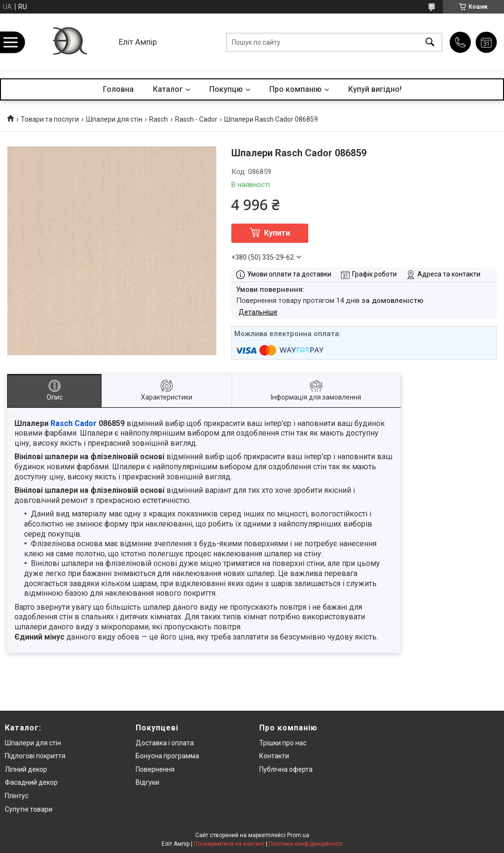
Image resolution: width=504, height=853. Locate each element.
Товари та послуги (50, 119)
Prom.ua (298, 835)
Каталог (168, 89)
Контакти (274, 756)
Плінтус (17, 796)
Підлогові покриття (35, 756)
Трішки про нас (283, 743)
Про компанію (296, 89)
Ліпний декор (26, 769)
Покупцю (226, 89)
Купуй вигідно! (375, 89)
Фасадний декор (31, 782)
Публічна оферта (286, 769)
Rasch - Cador (196, 119)
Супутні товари (29, 809)
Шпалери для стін (114, 119)
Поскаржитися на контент (229, 844)
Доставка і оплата (165, 743)
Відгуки (147, 782)
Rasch (158, 119)
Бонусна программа (167, 756)
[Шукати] (430, 42)
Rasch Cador (74, 423)
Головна (118, 89)
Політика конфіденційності (306, 844)
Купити (277, 233)
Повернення (155, 769)
